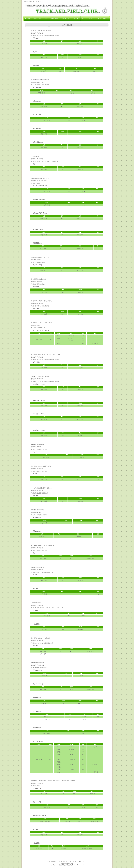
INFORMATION (41, 19)
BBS (84, 19)
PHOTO (76, 19)
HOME (28, 19)
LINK (92, 19)
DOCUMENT (103, 19)
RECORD (65, 19)
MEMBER (55, 19)
